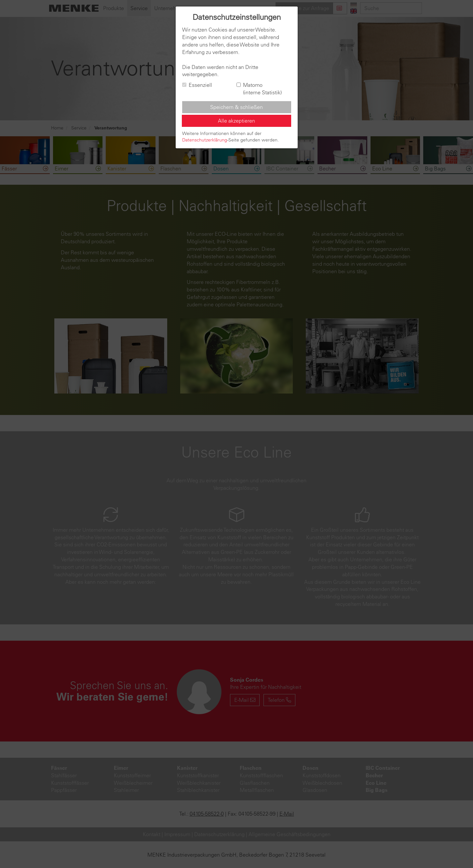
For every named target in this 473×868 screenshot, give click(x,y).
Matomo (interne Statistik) (259, 89)
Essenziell (197, 85)
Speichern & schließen (236, 107)
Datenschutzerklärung (205, 140)
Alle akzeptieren (236, 121)
